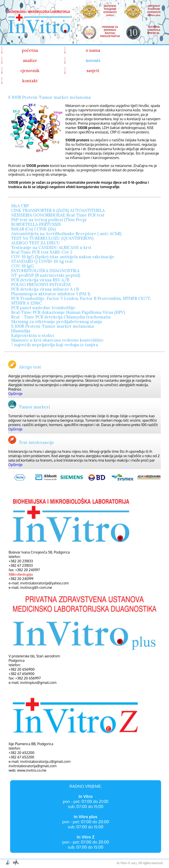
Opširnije (15, 394)
